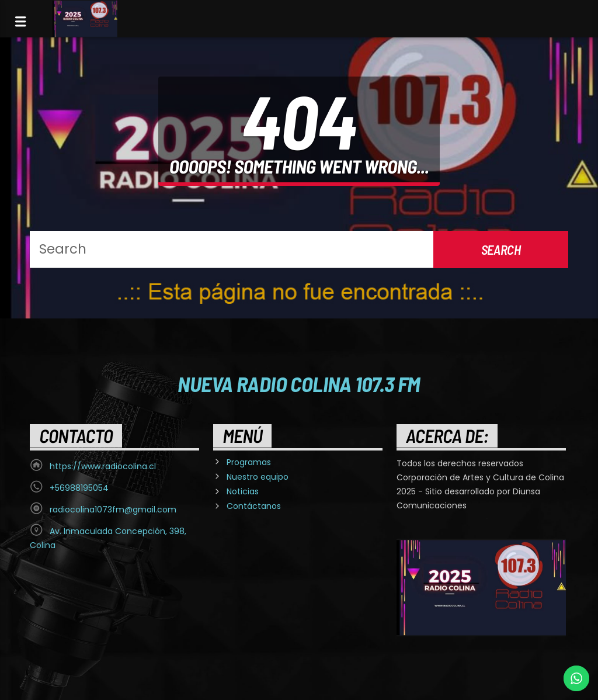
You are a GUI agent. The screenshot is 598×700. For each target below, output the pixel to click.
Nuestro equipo (258, 477)
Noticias (243, 491)
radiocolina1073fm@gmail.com (113, 510)
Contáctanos (254, 506)
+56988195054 (79, 488)
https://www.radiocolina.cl (103, 466)
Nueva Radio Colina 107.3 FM (299, 383)
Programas (249, 462)
